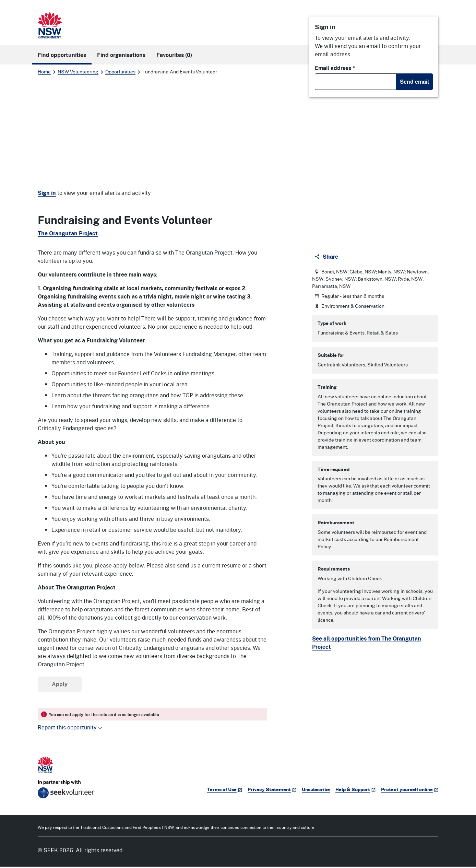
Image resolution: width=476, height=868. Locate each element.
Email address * (335, 68)
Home (44, 72)
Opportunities (120, 72)
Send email (414, 82)
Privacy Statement (272, 791)
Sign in (47, 193)
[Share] (327, 258)
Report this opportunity (70, 729)
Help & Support (355, 791)
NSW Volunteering (78, 72)
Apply (60, 685)
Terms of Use (225, 791)
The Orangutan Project (68, 233)
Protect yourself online (410, 791)
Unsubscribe (316, 791)
